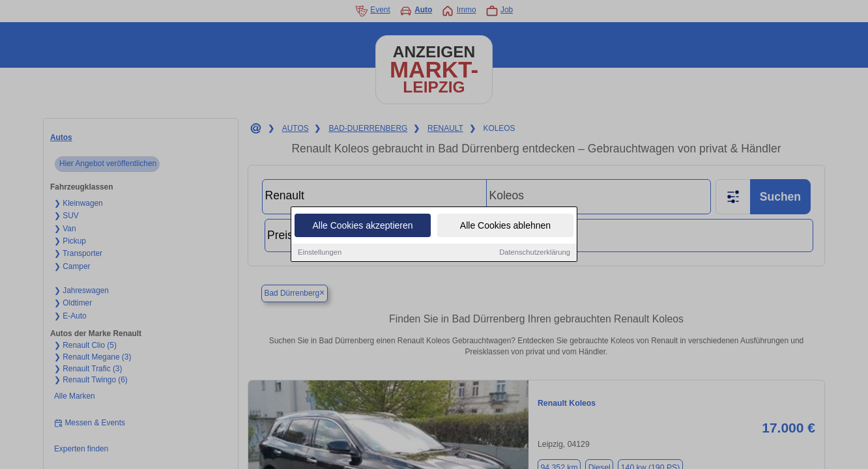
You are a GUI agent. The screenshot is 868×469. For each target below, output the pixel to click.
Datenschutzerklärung (535, 253)
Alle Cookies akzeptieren (362, 226)
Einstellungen (320, 253)
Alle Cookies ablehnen (505, 226)
